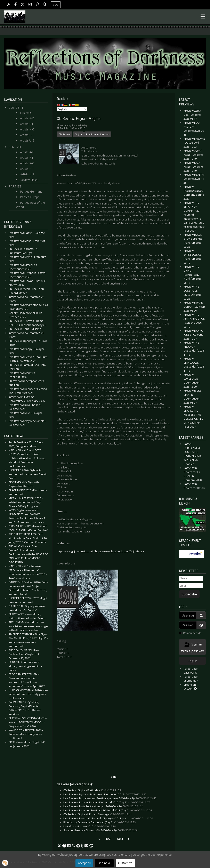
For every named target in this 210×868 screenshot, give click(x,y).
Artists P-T (27, 135)
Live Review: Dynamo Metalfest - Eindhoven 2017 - (105, 794)
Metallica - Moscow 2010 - (90, 826)
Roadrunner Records (98, 134)
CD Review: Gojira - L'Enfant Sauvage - (98, 814)
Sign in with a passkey (193, 647)
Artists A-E (27, 118)
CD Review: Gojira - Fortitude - (92, 790)
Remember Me (192, 633)
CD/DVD (15, 147)
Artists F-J (26, 124)
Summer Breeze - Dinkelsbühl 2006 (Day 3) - (101, 830)
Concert (16, 108)
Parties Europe (30, 197)
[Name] (191, 578)
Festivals (26, 113)
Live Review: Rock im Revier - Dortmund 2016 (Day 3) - (107, 802)
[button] (59, 846)
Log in (192, 661)
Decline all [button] (104, 863)
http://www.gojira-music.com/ (75, 551)
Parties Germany (31, 191)
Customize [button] (125, 863)
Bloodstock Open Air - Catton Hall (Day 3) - (100, 822)
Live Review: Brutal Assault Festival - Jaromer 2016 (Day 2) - (110, 798)
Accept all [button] (84, 863)
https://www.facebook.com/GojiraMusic (120, 551)
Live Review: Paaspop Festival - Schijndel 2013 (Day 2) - (108, 810)
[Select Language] (72, 109)
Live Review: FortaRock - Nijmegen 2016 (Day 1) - (103, 806)
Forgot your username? (191, 679)
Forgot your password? (191, 671)
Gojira (78, 134)
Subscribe (189, 594)
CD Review (65, 134)
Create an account (190, 687)
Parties (15, 186)
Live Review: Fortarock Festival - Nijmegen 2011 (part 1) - (108, 818)
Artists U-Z (27, 140)
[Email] (191, 586)
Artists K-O (27, 129)
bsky (56, 5)
